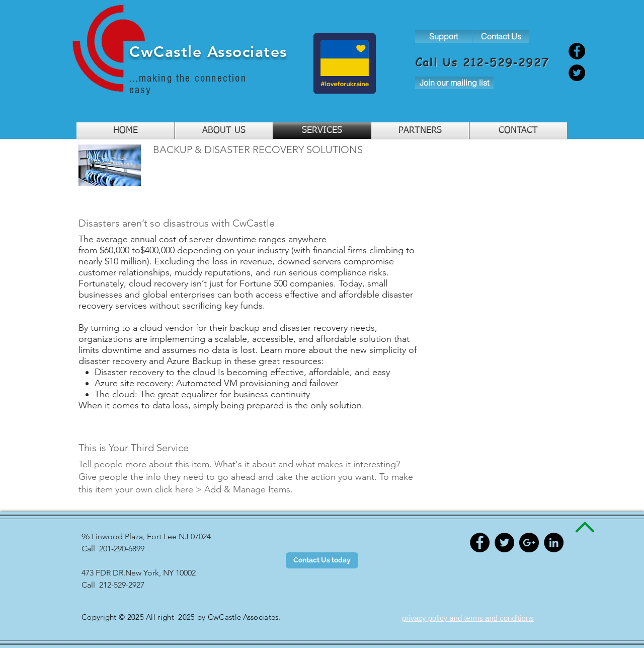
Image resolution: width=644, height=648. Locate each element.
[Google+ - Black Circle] (529, 543)
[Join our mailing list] (454, 83)
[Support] (444, 37)
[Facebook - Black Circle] (480, 543)
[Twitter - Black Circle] (504, 543)
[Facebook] (577, 51)
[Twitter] (577, 73)
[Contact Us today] (322, 560)
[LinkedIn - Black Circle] (554, 543)
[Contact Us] (501, 37)
